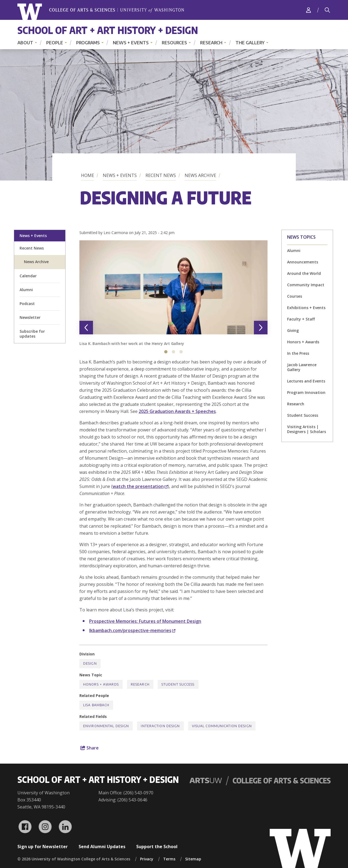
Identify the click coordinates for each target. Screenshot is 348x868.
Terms (169, 859)
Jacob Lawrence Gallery (302, 367)
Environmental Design (106, 726)
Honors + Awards (303, 342)
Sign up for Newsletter (43, 847)
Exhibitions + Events (306, 308)
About (25, 43)
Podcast (27, 304)
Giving (293, 330)
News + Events (131, 43)
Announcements (303, 262)
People (55, 43)
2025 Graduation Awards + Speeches (177, 411)
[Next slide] (261, 328)
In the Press (298, 353)
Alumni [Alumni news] (294, 251)
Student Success (303, 415)
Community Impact (306, 285)
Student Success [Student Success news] (178, 684)
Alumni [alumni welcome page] (26, 290)
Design (90, 663)
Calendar (28, 276)
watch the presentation (140, 486)
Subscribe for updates (32, 334)
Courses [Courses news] (295, 296)
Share (90, 748)
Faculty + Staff (301, 319)
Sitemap (193, 859)
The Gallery (250, 43)
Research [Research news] (296, 404)
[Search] (327, 10)
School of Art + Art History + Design (108, 30)
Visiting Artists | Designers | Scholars (307, 429)
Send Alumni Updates (102, 847)
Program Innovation (306, 392)
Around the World (304, 273)
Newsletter (30, 317)
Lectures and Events (306, 381)
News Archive (200, 175)
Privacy (147, 859)
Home (88, 175)
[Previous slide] (86, 328)
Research (211, 43)
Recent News (161, 175)
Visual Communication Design (222, 726)
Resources (174, 43)
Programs (88, 43)
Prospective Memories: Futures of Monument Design (145, 621)
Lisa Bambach (96, 705)
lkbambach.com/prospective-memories (132, 630)
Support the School (157, 847)
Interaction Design (160, 726)
